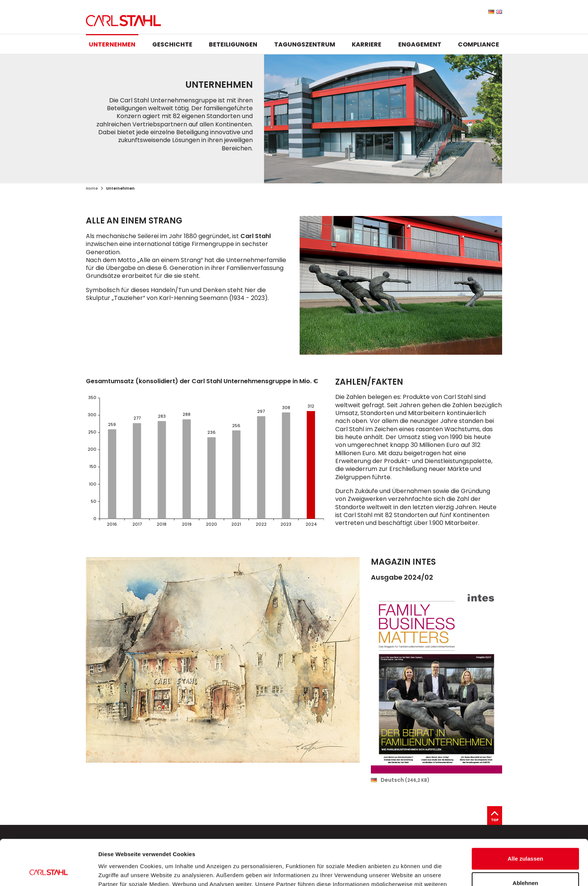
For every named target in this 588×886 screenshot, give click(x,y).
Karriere (367, 44)
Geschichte (172, 44)
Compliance (478, 44)
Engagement (420, 44)
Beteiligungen (233, 44)
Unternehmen (112, 44)
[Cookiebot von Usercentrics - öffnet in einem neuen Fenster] (49, 871)
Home (92, 188)
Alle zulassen (525, 816)
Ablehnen (525, 840)
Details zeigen (117, 871)
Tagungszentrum (305, 44)
